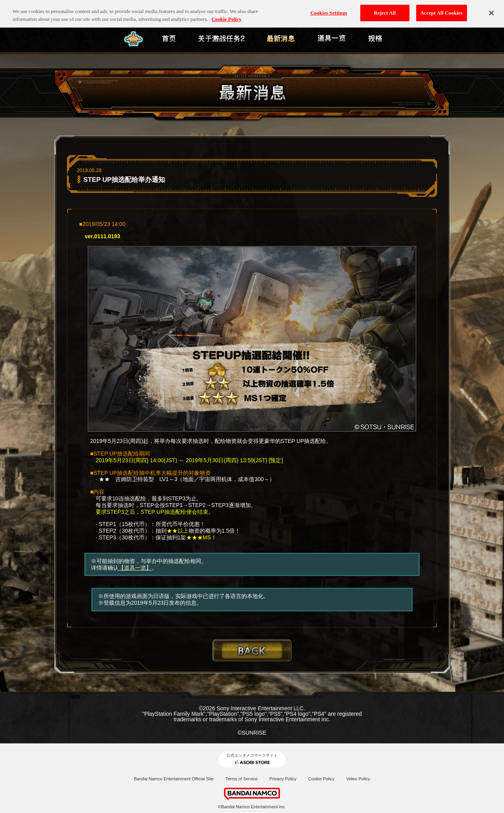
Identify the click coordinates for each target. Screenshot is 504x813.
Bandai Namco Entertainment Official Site (174, 779)
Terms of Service (241, 779)
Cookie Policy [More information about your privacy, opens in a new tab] (226, 14)
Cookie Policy (321, 779)
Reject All (385, 8)
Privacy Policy (283, 779)
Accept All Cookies (442, 8)
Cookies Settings (329, 8)
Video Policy (358, 779)
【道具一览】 (135, 568)
